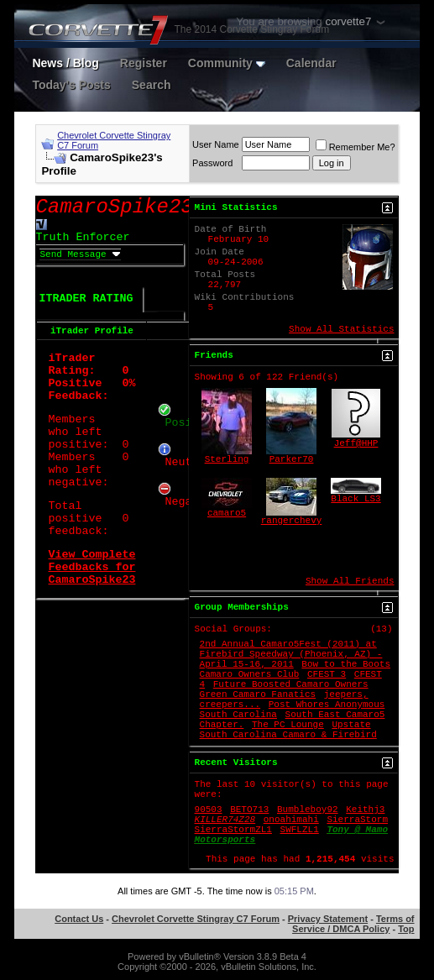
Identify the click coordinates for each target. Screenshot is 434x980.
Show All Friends (350, 581)
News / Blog (65, 63)
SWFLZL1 (300, 830)
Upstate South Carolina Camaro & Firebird (288, 730)
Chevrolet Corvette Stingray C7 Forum (196, 919)
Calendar (311, 63)
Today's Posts (71, 85)
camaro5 (227, 513)
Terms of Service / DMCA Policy (353, 924)
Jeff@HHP (356, 443)
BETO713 (249, 810)
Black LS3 (356, 499)
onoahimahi (291, 820)
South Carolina (238, 715)
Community (227, 63)
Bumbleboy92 (308, 810)
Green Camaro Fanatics (258, 694)
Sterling (227, 459)
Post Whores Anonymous (327, 705)
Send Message (73, 254)
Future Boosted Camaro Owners (291, 684)
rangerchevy (292, 521)
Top (406, 929)
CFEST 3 (327, 674)
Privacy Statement (328, 919)
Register (144, 63)
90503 (209, 810)
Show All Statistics (341, 329)
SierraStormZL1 (233, 830)
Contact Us (79, 919)
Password (212, 163)
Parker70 (292, 459)
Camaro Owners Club (250, 674)
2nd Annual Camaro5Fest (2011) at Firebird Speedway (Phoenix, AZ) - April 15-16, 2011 (291, 654)
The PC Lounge (288, 725)
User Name (216, 144)
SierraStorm (357, 820)
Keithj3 (365, 810)
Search (152, 85)
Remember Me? (356, 147)
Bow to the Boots (346, 664)
